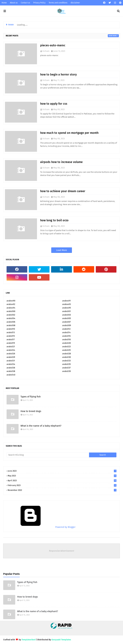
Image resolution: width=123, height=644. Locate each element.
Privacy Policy (39, 3)
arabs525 (67, 350)
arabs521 (11, 347)
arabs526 (11, 354)
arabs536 (11, 368)
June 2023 (62, 471)
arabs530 (67, 357)
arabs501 (67, 311)
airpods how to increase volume (61, 162)
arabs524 (11, 350)
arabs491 (67, 301)
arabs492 (11, 304)
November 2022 (62, 490)
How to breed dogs (31, 411)
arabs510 (11, 329)
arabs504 (11, 318)
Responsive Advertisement (62, 551)
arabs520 (67, 343)
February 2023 (62, 485)
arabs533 (66, 361)
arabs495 (67, 308)
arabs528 (67, 354)
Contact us (25, 3)
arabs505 (67, 318)
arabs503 (67, 315)
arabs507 (67, 322)
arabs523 (66, 347)
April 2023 (62, 480)
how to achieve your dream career (63, 191)
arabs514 (66, 332)
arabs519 (11, 343)
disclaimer (75, 3)
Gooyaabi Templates (61, 640)
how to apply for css (54, 104)
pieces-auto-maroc (53, 45)
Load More (62, 250)
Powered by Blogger (41, 527)
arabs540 (11, 375)
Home (4, 3)
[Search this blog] (48, 455)
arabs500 (11, 311)
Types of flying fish (31, 397)
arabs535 (67, 364)
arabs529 (11, 357)
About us (14, 3)
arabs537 (66, 368)
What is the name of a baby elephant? (41, 426)
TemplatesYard (29, 640)
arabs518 (66, 339)
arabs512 (66, 329)
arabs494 (11, 308)
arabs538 (11, 371)
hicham (46, 51)
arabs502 (11, 315)
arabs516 (66, 336)
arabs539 (67, 371)
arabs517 (11, 339)
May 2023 (62, 476)
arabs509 (67, 325)
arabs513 (11, 332)
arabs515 (11, 336)
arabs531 (11, 361)
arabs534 (11, 364)
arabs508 (11, 325)
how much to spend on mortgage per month (69, 133)
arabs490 (11, 301)
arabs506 (11, 322)
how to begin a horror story (58, 75)
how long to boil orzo (54, 220)
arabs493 (67, 304)
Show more (113, 36)
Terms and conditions (58, 3)
